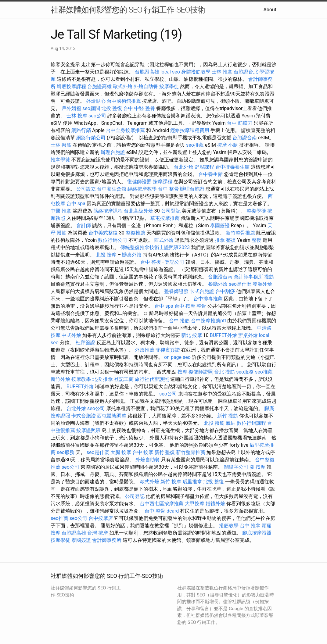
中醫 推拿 (61, 211)
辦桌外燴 (132, 255)
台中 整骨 (168, 189)
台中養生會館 (112, 189)
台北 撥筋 (225, 372)
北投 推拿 (102, 379)
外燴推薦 (145, 350)
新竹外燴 (60, 379)
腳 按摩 (257, 467)
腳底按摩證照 (257, 533)
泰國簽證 (220, 225)
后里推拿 (192, 482)
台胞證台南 (245, 138)
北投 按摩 (106, 255)
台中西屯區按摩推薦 (162, 504)
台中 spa (76, 204)
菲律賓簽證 (168, 350)
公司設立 (86, 189)
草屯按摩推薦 (165, 218)
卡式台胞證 (202, 291)
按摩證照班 (88, 430)
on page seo (177, 357)
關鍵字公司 (236, 467)
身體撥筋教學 (196, 72)
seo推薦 (195, 145)
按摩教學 (81, 379)
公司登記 (171, 211)
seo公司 (97, 116)
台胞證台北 (246, 72)
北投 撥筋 (214, 423)
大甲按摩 (195, 504)
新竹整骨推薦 (240, 233)
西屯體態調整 (112, 416)
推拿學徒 (60, 160)
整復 (257, 240)
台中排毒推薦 (208, 299)
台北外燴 (184, 167)
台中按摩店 (101, 518)
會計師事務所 (248, 277)
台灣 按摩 (98, 533)
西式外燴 (164, 240)
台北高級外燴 (138, 211)
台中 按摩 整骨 (190, 306)
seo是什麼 (240, 284)
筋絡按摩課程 (108, 211)
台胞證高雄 (147, 72)
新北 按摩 (192, 335)
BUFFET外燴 (223, 335)
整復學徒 (256, 211)
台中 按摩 (143, 452)
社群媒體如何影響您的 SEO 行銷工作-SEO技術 (128, 10)
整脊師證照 (176, 291)
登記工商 (124, 379)
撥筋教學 (229, 526)
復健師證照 (139, 182)
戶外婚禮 (71, 108)
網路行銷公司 (91, 138)
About (270, 10)
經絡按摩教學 (142, 189)
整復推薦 (135, 233)
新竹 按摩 (171, 482)
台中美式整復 (103, 233)
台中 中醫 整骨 (139, 108)
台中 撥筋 (179, 321)
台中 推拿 (250, 526)
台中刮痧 (225, 291)
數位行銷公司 (113, 240)
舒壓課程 (204, 167)
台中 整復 (151, 262)
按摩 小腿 (228, 145)
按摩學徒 (169, 86)
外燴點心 (96, 101)
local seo (170, 72)
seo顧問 (91, 108)
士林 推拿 (222, 72)
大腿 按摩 (121, 452)
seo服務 (245, 372)
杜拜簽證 (85, 343)
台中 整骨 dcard (162, 511)
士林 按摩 (77, 116)
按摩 (182, 372)
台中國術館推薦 (124, 101)
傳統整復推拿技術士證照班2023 (155, 247)
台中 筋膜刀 (240, 123)
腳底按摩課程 (71, 86)
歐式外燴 (123, 86)
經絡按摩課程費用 (190, 130)
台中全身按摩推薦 (125, 130)
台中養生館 (210, 174)
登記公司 (174, 262)
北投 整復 (112, 108)
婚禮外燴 (215, 504)
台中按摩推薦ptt (208, 321)
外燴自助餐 (146, 86)
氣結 (231, 423)
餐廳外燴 (218, 284)
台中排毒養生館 (232, 167)
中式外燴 (71, 335)
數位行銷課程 (251, 423)
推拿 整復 (225, 240)
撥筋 (269, 277)
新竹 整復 (165, 452)
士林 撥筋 (61, 145)
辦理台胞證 (113, 152)
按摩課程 (163, 182)
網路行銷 (81, 130)
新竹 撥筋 (228, 416)
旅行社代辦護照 (152, 379)
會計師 (84, 225)
